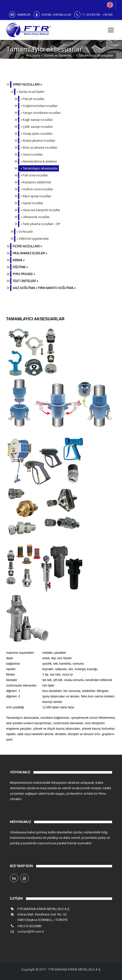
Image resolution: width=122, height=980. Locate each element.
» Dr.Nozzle (25, 232)
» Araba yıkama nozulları (38, 141)
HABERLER (24, 15)
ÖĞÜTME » (20, 267)
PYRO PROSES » (24, 274)
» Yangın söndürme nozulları (41, 113)
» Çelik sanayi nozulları (37, 127)
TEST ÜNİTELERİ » (25, 281)
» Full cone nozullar (34, 175)
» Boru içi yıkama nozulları (39, 147)
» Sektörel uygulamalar (33, 239)
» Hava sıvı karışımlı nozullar (40, 210)
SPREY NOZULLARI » (27, 84)
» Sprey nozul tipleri (30, 92)
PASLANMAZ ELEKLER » (30, 253)
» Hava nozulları (32, 154)
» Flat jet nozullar (32, 99)
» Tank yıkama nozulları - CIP (40, 224)
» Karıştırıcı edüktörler (36, 182)
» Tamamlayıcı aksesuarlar (39, 168)
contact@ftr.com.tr (31, 931)
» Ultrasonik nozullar (35, 217)
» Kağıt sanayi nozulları (37, 120)
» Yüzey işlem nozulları (37, 134)
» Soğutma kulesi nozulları (39, 106)
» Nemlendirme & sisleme (39, 161)
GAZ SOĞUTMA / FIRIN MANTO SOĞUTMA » (44, 288)
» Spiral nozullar (32, 203)
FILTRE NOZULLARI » (27, 246)
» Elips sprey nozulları (36, 196)
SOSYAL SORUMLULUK (56, 15)
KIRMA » (19, 260)
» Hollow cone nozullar (37, 189)
